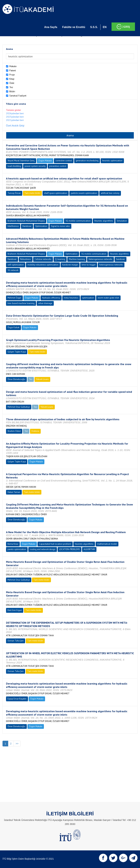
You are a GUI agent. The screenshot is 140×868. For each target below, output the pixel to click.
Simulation (122, 221)
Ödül (12, 83)
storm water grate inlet (108, 298)
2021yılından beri (15, 120)
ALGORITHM (89, 549)
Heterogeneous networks (100, 259)
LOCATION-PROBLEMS (69, 549)
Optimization (41, 226)
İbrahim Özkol (14, 431)
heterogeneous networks (111, 265)
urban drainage (45, 303)
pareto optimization (17, 549)
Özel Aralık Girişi (15, 125)
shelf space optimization (56, 193)
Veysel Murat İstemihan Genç (21, 161)
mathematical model (107, 544)
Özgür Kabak (13, 327)
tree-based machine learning (21, 303)
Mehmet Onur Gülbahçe (19, 407)
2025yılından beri (15, 117)
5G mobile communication (78, 221)
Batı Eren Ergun (15, 610)
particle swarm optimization (84, 193)
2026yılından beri (15, 113)
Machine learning (77, 259)
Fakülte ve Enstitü (74, 27)
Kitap (12, 79)
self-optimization (16, 265)
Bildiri (12, 91)
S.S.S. (94, 27)
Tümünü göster (14, 110)
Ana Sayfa (51, 27)
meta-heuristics (71, 298)
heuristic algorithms (84, 544)
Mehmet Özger (14, 298)
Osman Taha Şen (16, 641)
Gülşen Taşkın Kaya (17, 352)
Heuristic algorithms (104, 221)
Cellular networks (43, 259)
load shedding (14, 166)
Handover (27, 226)
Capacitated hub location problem (55, 544)
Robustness (26, 259)
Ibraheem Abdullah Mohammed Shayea (26, 221)
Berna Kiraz (13, 544)
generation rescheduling (87, 161)
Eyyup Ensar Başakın (17, 699)
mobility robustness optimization (43, 265)
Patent (13, 70)
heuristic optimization (112, 161)
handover (120, 259)
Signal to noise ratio (60, 226)
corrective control (64, 161)
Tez (11, 87)
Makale (13, 66)
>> (17, 744)
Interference (13, 226)
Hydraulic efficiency (51, 298)
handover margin (70, 265)
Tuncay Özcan (14, 193)
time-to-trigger (89, 265)
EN (105, 27)
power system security (35, 166)
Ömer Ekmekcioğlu (16, 379)
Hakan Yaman (14, 492)
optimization (88, 298)
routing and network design (43, 549)
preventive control (58, 166)
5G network (13, 270)
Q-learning (60, 259)
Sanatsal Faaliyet (18, 96)
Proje (12, 75)
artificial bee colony (110, 193)
